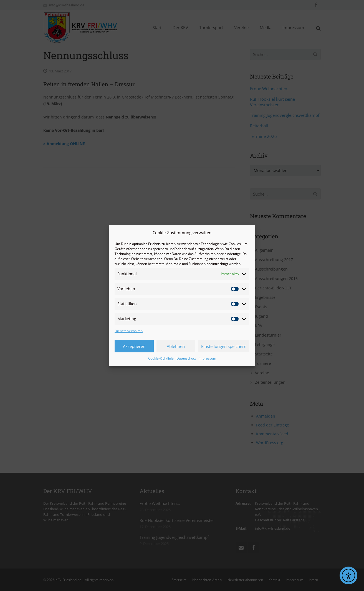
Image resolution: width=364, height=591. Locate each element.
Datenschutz (186, 358)
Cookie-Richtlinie (161, 358)
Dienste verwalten (129, 331)
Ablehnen (176, 346)
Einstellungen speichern (224, 346)
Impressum (207, 358)
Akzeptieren (134, 346)
